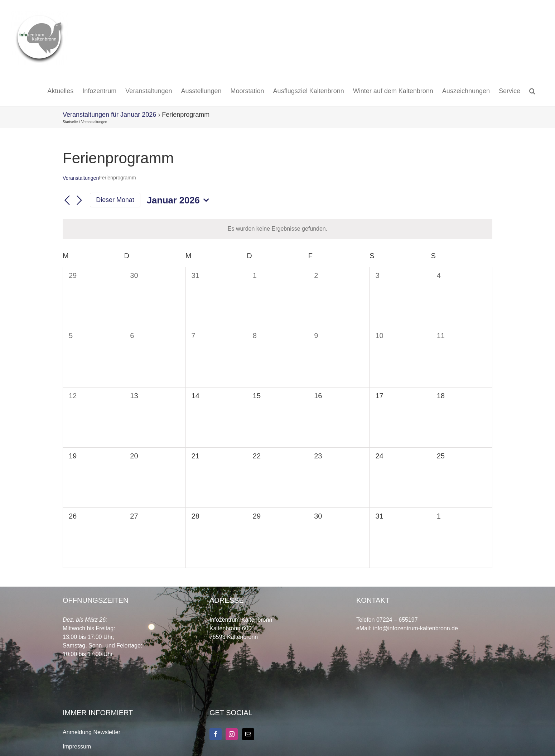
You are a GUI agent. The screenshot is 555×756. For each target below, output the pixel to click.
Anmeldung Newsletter (91, 732)
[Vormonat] (67, 201)
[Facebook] (216, 734)
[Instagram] (232, 734)
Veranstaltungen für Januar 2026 (109, 115)
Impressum (77, 747)
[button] (532, 91)
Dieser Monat (115, 200)
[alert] (277, 229)
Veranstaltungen (81, 178)
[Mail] (248, 734)
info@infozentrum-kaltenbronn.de (416, 628)
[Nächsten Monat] (79, 201)
